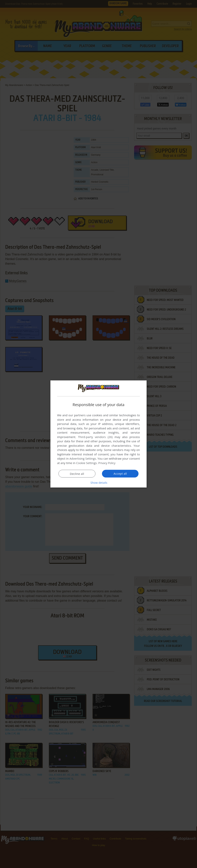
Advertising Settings (83, 458)
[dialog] (98, 434)
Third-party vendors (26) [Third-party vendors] (95, 437)
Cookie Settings (86, 463)
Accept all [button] (120, 473)
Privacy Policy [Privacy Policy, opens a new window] (107, 463)
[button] (98, 483)
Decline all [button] (77, 474)
